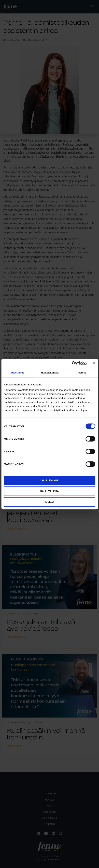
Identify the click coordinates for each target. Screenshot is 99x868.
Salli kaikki (49, 480)
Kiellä (49, 502)
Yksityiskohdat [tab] (49, 373)
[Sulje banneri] (94, 363)
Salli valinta (49, 491)
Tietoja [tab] (82, 373)
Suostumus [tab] (17, 373)
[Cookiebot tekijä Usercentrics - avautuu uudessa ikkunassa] (72, 363)
